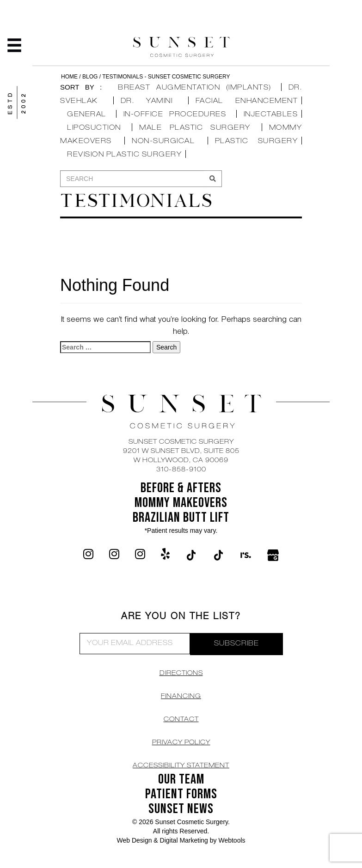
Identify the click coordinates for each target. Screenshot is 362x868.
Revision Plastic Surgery (124, 155)
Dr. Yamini (147, 101)
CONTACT (181, 720)
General (87, 115)
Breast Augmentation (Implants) (195, 88)
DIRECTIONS (181, 674)
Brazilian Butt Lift (181, 518)
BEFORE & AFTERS (181, 488)
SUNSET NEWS (181, 809)
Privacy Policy (181, 743)
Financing (181, 697)
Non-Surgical (163, 142)
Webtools (232, 840)
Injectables (271, 115)
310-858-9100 (181, 470)
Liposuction (94, 128)
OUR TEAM (181, 779)
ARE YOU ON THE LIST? (181, 617)
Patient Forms (181, 794)
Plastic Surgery (256, 142)
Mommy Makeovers (181, 503)
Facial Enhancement (247, 101)
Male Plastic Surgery (195, 128)
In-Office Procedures (175, 115)
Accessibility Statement (181, 766)
